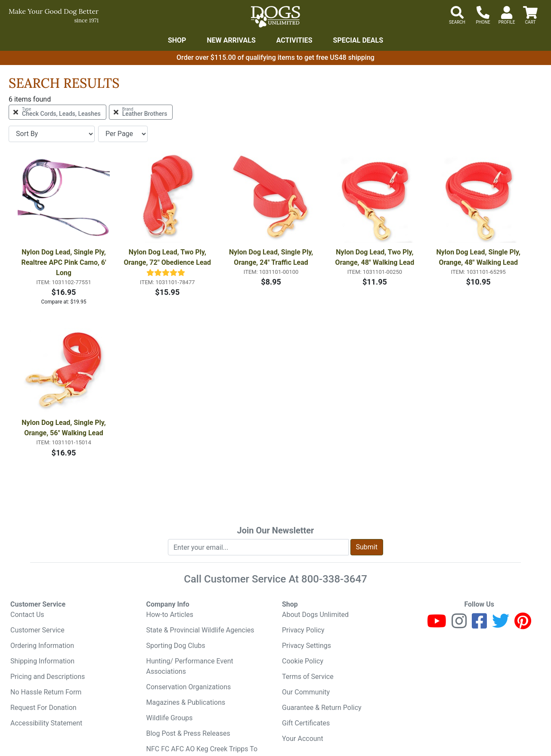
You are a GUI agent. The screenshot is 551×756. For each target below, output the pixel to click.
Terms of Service (308, 677)
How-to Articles (170, 615)
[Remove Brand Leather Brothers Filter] (141, 112)
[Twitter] (501, 625)
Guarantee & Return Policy (322, 708)
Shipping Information (42, 661)
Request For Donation (43, 708)
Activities (294, 40)
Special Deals (358, 40)
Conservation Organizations (189, 687)
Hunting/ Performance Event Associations (190, 666)
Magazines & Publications (186, 702)
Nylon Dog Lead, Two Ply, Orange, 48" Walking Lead (375, 257)
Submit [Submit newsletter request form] (367, 547)
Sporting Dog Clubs (176, 646)
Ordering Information (42, 646)
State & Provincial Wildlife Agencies (200, 630)
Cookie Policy (303, 661)
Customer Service (37, 630)
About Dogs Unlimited (315, 615)
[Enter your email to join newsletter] (258, 547)
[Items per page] (123, 134)
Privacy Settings (306, 646)
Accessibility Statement (46, 723)
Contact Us (27, 615)
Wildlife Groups (170, 718)
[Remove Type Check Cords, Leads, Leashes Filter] (57, 112)
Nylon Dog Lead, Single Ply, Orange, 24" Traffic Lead (272, 257)
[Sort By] (52, 134)
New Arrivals (231, 40)
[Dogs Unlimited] (275, 17)
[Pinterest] (523, 625)
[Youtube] (437, 625)
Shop (177, 40)
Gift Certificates (306, 723)
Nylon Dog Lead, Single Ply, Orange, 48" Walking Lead (479, 257)
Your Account (303, 739)
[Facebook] (479, 625)
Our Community (306, 692)
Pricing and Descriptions (48, 677)
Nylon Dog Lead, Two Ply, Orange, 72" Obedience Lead (167, 257)
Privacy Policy (303, 630)
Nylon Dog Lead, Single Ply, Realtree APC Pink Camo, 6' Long (64, 262)
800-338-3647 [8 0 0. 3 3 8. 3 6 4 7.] (334, 579)
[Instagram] (459, 625)
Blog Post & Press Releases (188, 733)
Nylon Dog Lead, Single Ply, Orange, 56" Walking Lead (64, 428)
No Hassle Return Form (46, 692)
